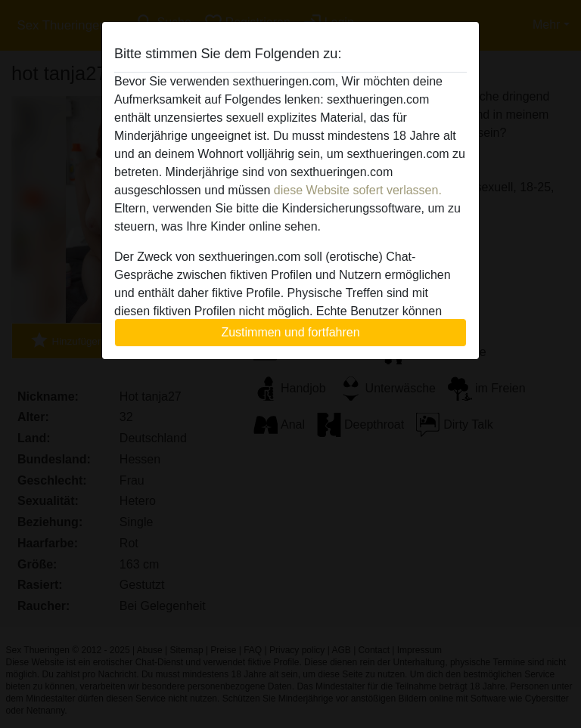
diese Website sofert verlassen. (358, 190)
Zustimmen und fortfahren (290, 332)
